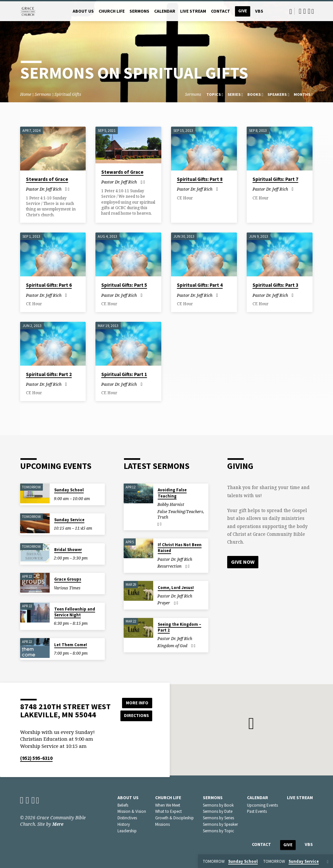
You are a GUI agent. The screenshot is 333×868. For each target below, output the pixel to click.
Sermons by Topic (218, 831)
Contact (221, 11)
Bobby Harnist (171, 504)
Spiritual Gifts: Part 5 (124, 285)
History (124, 824)
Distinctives (127, 818)
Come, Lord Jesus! (176, 588)
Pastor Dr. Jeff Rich (44, 189)
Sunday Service (69, 520)
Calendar (165, 11)
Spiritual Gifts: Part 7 (275, 179)
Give (243, 11)
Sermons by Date (218, 811)
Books (255, 94)
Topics (215, 94)
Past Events (257, 811)
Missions (162, 824)
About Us (83, 11)
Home (26, 94)
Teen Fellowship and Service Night (75, 612)
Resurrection (169, 566)
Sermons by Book (218, 805)
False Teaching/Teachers (180, 512)
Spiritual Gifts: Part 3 (275, 285)
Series (235, 94)
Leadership (127, 831)
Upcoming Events (262, 805)
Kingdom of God (172, 646)
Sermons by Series (218, 818)
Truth (163, 517)
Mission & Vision (132, 811)
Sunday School (69, 490)
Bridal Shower (68, 550)
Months (303, 94)
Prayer (164, 603)
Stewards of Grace (47, 179)
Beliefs (123, 805)
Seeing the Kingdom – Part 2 (179, 627)
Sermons (139, 11)
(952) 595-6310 (36, 758)
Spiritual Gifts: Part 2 (49, 374)
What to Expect (168, 811)
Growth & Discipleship (174, 818)
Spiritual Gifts (68, 94)
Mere (58, 824)
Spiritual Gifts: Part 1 (124, 374)
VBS (259, 11)
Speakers (278, 94)
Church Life (112, 11)
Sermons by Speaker (220, 824)
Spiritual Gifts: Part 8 (200, 179)
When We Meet (168, 805)
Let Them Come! (71, 645)
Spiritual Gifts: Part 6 (49, 285)
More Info (136, 702)
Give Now (243, 562)
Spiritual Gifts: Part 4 (200, 285)
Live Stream (193, 11)
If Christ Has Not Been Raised (180, 548)
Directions (136, 715)
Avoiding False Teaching (172, 493)
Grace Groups (68, 579)
